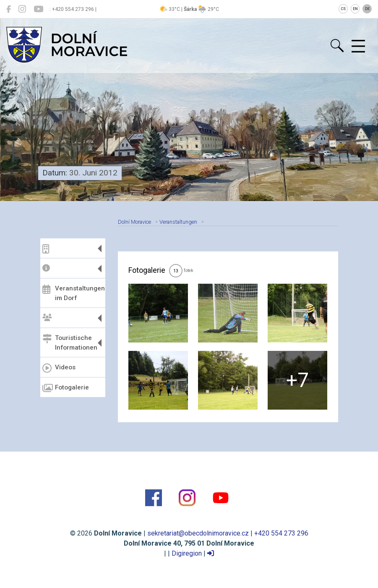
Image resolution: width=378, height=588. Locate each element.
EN (355, 9)
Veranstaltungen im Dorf (73, 293)
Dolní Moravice (134, 222)
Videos (59, 368)
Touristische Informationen (70, 343)
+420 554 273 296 (281, 533)
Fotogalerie (66, 388)
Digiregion (187, 553)
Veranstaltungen (178, 222)
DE (367, 9)
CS (343, 9)
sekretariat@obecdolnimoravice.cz (198, 533)
